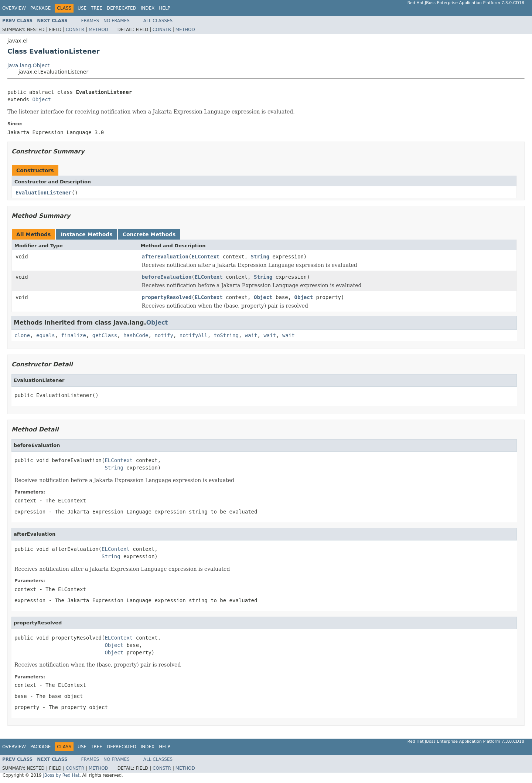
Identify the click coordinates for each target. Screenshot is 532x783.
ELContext (205, 257)
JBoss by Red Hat (61, 775)
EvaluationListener (44, 193)
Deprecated (122, 8)
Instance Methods (86, 234)
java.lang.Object (28, 65)
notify (164, 335)
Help (165, 8)
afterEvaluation (165, 257)
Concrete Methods (149, 234)
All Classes (158, 21)
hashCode (136, 335)
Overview (14, 8)
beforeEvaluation (167, 277)
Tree (97, 8)
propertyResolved (167, 297)
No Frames (117, 21)
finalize (73, 335)
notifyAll (194, 335)
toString (226, 335)
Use (82, 8)
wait (251, 335)
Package (40, 8)
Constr (75, 30)
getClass (105, 335)
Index (148, 8)
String (260, 257)
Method (98, 30)
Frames (90, 21)
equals (46, 335)
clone (22, 335)
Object (42, 99)
